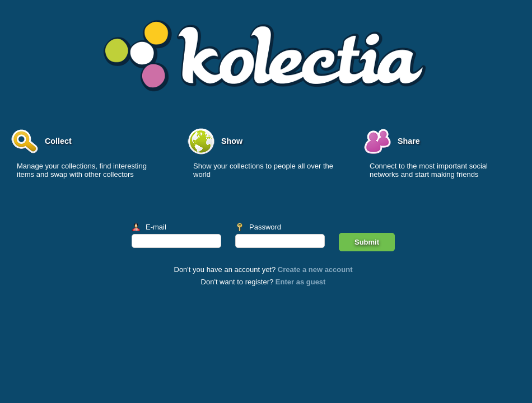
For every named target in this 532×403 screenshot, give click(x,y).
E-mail (156, 227)
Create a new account (315, 270)
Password (265, 227)
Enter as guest (301, 282)
